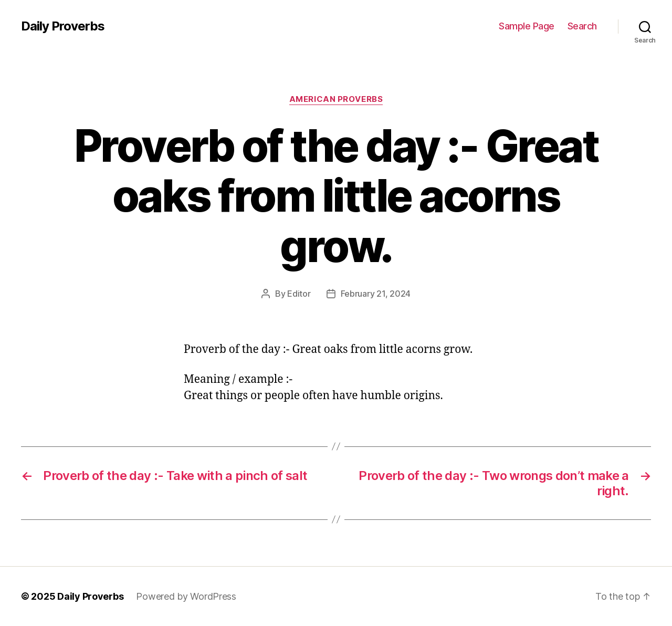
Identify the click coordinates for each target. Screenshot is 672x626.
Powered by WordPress (186, 596)
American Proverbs (336, 99)
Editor (299, 294)
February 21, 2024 (376, 294)
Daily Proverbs (63, 26)
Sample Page (527, 26)
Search (582, 26)
